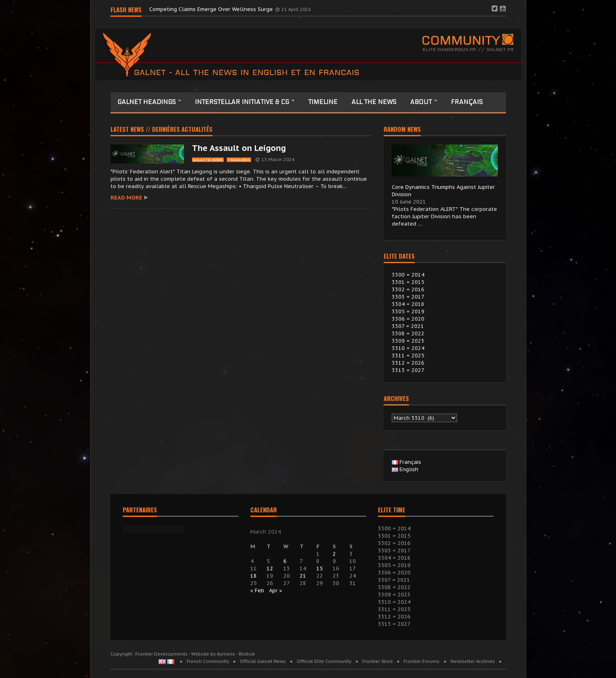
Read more (126, 198)
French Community (208, 661)
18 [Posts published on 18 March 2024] (254, 576)
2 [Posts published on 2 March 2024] (334, 554)
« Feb (257, 590)
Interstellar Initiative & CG (243, 102)
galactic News (208, 160)
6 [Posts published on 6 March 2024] (285, 561)
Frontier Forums (422, 661)
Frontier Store (378, 661)
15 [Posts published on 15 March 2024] (320, 568)
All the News (374, 102)
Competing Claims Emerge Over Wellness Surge (212, 9)
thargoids (239, 160)
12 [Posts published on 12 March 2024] (270, 568)
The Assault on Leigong (239, 148)
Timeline (323, 102)
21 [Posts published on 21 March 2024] (303, 576)
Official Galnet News (263, 661)
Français (467, 102)
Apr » (276, 590)
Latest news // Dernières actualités (161, 130)
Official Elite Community (324, 661)
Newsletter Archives (473, 661)
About (422, 102)
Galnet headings (147, 102)
